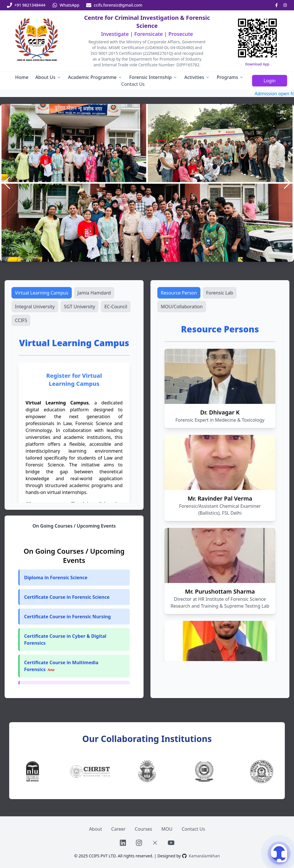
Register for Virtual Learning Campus (74, 380)
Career (118, 829)
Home (22, 77)
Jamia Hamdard (94, 293)
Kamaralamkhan (204, 856)
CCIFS (21, 320)
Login (270, 81)
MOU (167, 829)
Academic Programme (95, 77)
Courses (143, 829)
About (95, 829)
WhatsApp (70, 5)
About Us (48, 77)
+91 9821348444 (30, 5)
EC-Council (116, 307)
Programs (230, 77)
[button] (74, 597)
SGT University (80, 307)
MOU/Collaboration (182, 307)
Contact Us (133, 84)
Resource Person (179, 293)
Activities (197, 77)
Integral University (35, 307)
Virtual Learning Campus (42, 293)
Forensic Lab (220, 293)
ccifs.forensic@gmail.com (118, 5)
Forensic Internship (153, 77)
